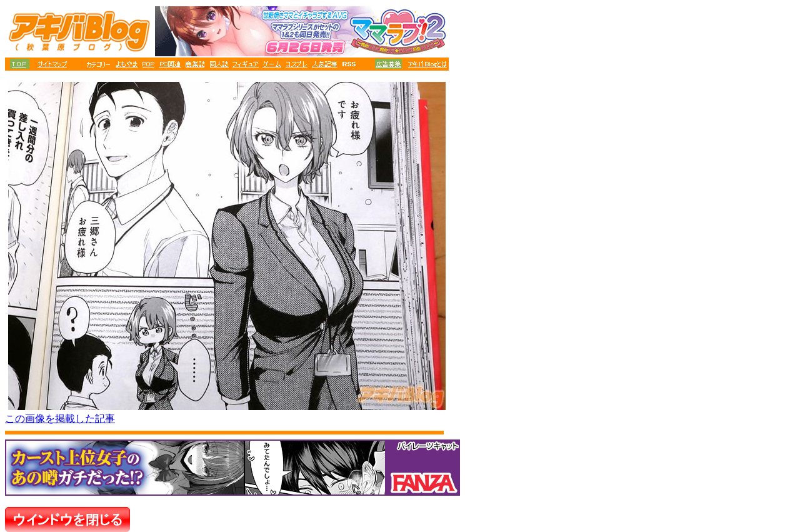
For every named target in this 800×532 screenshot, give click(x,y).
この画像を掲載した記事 (60, 419)
